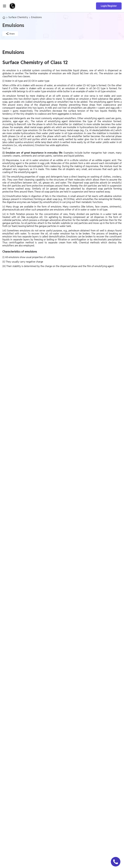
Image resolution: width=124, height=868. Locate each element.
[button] (116, 862)
